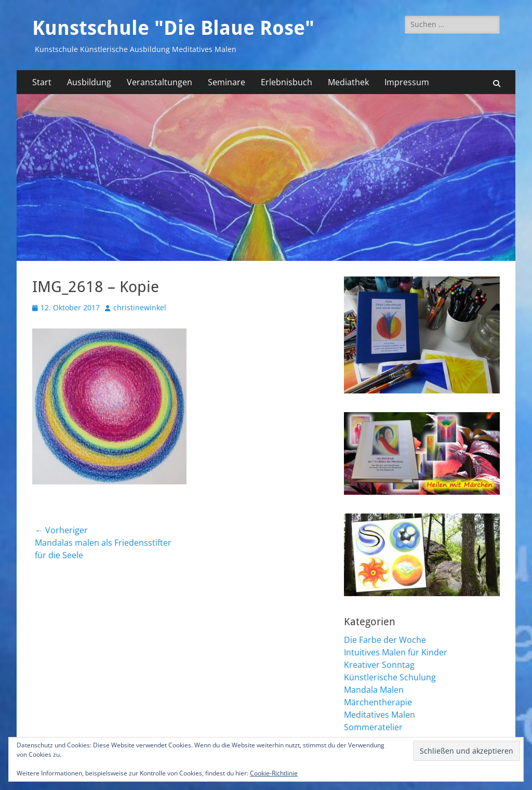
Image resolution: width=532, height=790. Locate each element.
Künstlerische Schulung (390, 677)
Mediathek (348, 82)
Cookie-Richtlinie (274, 773)
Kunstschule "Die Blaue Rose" (173, 28)
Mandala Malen (374, 690)
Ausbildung (89, 82)
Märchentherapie (378, 702)
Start (42, 82)
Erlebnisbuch (287, 82)
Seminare (227, 82)
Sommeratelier (373, 727)
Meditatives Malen (380, 715)
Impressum (407, 82)
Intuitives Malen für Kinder (396, 652)
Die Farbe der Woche (385, 640)
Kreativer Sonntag (379, 665)
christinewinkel (140, 307)
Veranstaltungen (159, 82)
